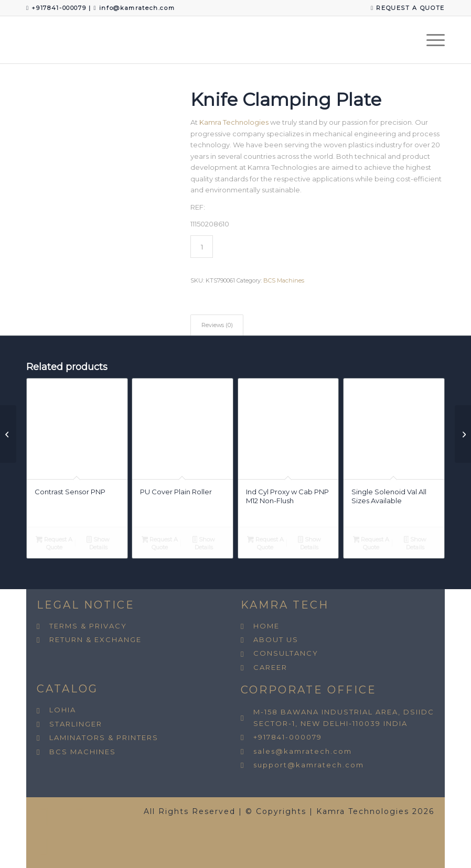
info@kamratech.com (137, 8)
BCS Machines (284, 280)
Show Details (98, 543)
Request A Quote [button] (54, 543)
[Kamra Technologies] (26, 40)
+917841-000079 (60, 8)
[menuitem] (405, 8)
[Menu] (430, 40)
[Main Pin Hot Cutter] (463, 434)
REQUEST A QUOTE (408, 8)
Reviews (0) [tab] (217, 325)
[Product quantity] (202, 247)
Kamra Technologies (234, 122)
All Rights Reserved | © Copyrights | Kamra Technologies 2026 (289, 811)
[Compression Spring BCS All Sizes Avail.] (8, 434)
